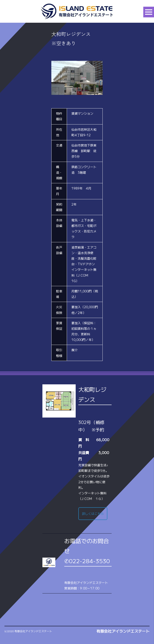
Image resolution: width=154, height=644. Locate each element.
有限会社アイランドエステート (123, 631)
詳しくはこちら (93, 514)
